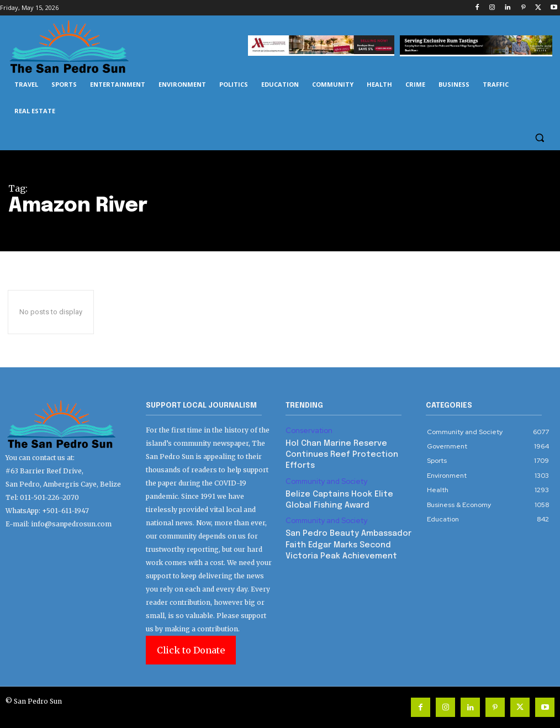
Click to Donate (191, 650)
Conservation (307, 430)
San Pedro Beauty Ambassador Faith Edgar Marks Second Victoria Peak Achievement (346, 524)
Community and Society (323, 466)
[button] (539, 138)
